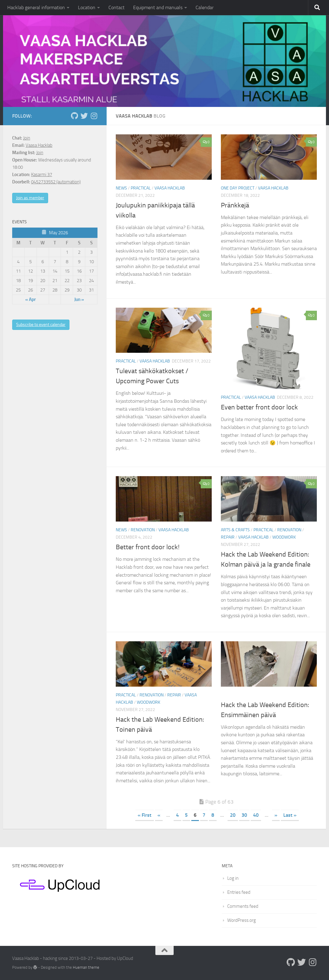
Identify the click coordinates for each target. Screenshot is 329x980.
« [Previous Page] (159, 815)
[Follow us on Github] (74, 116)
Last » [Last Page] (290, 815)
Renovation (143, 530)
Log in (233, 878)
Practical (141, 188)
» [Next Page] (276, 815)
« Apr (30, 299)
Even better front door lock (259, 407)
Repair (228, 537)
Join (27, 138)
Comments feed (243, 906)
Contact (117, 7)
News (121, 188)
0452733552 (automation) (56, 182)
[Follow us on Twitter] (84, 116)
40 (256, 815)
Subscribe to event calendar (41, 325)
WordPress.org (242, 920)
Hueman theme (86, 967)
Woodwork (284, 537)
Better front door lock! (148, 547)
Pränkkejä (235, 205)
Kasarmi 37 (42, 175)
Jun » (79, 299)
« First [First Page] (145, 815)
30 (244, 815)
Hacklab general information (36, 7)
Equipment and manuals (158, 7)
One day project (238, 188)
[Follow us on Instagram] (94, 116)
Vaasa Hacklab (170, 188)
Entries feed (239, 892)
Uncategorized (237, 695)
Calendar (205, 7)
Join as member (30, 198)
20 (233, 815)
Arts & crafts (235, 530)
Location (87, 7)
